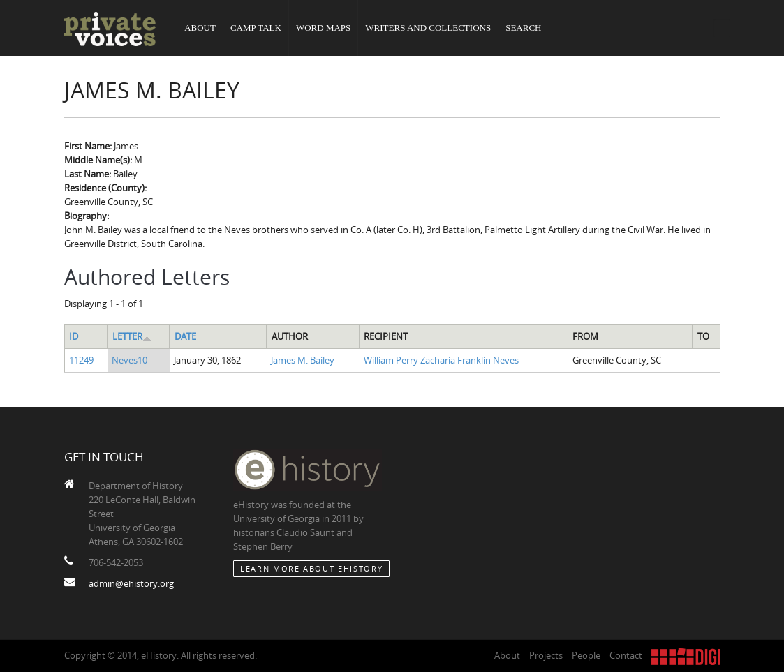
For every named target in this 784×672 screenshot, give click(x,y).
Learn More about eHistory (311, 568)
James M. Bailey (303, 360)
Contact (626, 655)
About (200, 28)
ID (74, 336)
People (586, 655)
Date (185, 336)
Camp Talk (256, 28)
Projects (546, 655)
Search (523, 28)
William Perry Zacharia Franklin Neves (441, 360)
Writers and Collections (428, 28)
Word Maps (323, 28)
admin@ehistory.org (131, 583)
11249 (81, 360)
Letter (132, 336)
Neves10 (130, 360)
